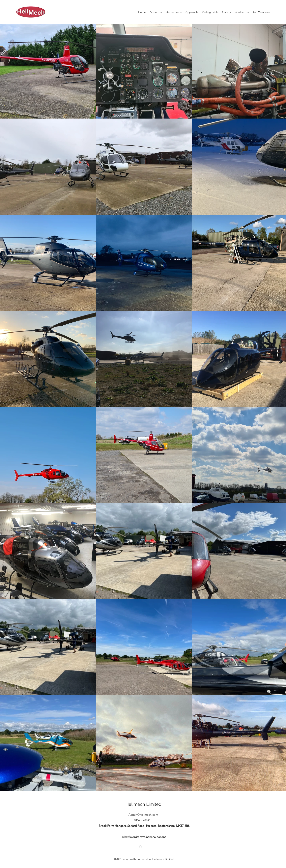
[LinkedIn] (140, 846)
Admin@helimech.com (143, 815)
